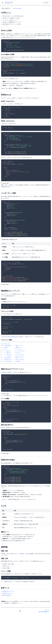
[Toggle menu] (2, 3)
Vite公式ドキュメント (8, 593)
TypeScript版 (5, 183)
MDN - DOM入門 (7, 595)
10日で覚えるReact (9, 2)
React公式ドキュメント (8, 591)
